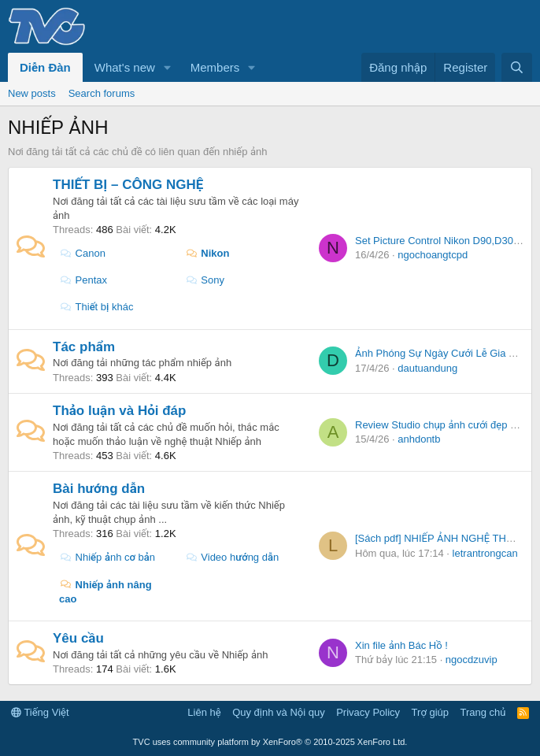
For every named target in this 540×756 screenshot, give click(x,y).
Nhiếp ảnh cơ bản (107, 557)
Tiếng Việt (40, 712)
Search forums (102, 93)
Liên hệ (204, 712)
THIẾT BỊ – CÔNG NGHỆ (128, 185)
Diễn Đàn (45, 67)
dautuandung (427, 368)
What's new (125, 67)
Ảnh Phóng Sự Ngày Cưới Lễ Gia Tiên (442, 353)
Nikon (207, 253)
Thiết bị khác (96, 307)
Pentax (83, 280)
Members (215, 67)
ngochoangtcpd (433, 255)
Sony (205, 280)
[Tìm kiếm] (517, 67)
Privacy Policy (368, 712)
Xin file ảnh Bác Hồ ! (401, 645)
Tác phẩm (84, 347)
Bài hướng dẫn (99, 489)
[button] (168, 67)
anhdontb (419, 439)
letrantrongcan (485, 553)
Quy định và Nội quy (279, 712)
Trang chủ (483, 712)
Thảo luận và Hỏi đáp (119, 411)
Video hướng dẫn (232, 557)
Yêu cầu (78, 638)
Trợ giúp (430, 712)
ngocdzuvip (472, 660)
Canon (82, 253)
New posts (32, 93)
